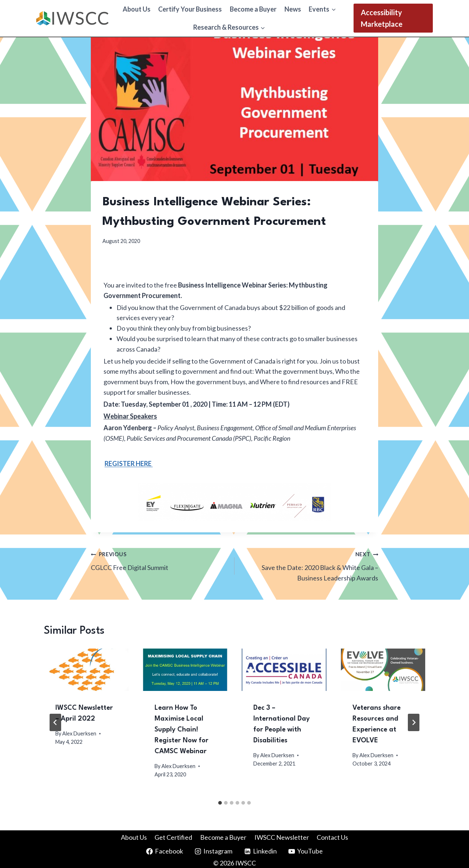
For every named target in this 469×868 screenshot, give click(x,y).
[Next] (414, 722)
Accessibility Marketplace (382, 18)
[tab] (220, 803)
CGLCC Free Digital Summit (159, 560)
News (293, 9)
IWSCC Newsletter (282, 837)
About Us (137, 9)
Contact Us (332, 837)
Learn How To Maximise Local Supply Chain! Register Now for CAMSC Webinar (181, 730)
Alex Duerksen (79, 733)
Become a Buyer (253, 9)
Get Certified (173, 837)
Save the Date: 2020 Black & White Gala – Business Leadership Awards (310, 565)
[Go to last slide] (55, 722)
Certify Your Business (190, 9)
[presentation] (86, 670)
